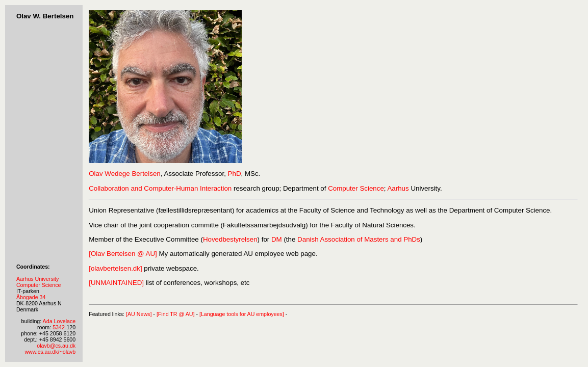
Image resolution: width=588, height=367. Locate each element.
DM (277, 239)
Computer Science (39, 285)
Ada (48, 321)
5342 (59, 327)
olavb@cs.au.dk (56, 346)
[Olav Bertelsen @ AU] (123, 254)
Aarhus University (38, 279)
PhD (235, 174)
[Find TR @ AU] (176, 314)
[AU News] (139, 314)
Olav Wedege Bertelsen (125, 174)
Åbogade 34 (31, 297)
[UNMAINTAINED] (116, 283)
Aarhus (398, 188)
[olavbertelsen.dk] (115, 268)
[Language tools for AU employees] (242, 314)
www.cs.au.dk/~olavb (50, 352)
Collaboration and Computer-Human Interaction (160, 188)
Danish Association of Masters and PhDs (359, 239)
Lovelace (65, 321)
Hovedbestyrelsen (230, 239)
